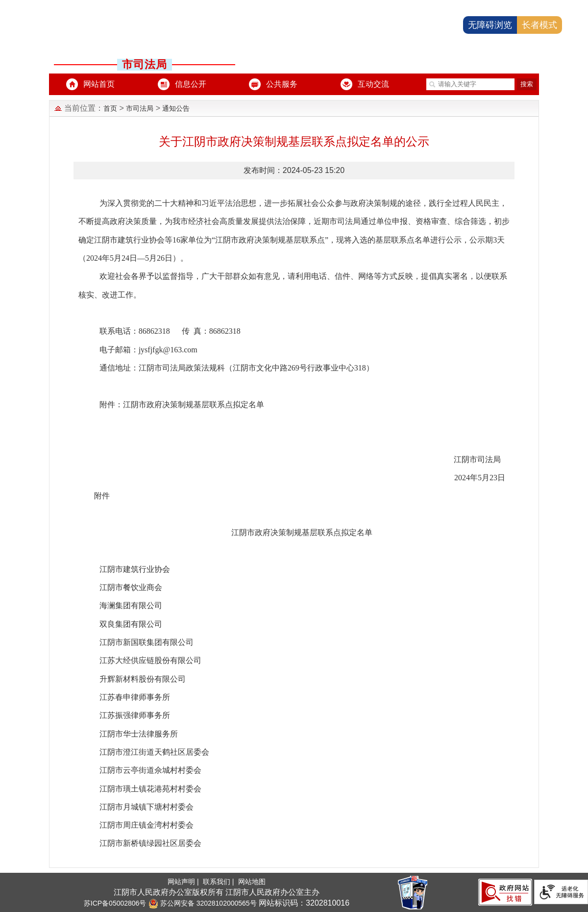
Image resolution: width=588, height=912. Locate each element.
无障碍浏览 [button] (490, 25)
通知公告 (176, 108)
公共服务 (282, 84)
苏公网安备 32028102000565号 (203, 903)
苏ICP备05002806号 (115, 903)
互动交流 (373, 84)
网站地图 (252, 882)
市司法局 (140, 108)
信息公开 (191, 84)
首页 (110, 108)
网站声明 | (184, 882)
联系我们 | (219, 882)
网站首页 (99, 84)
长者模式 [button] (539, 25)
